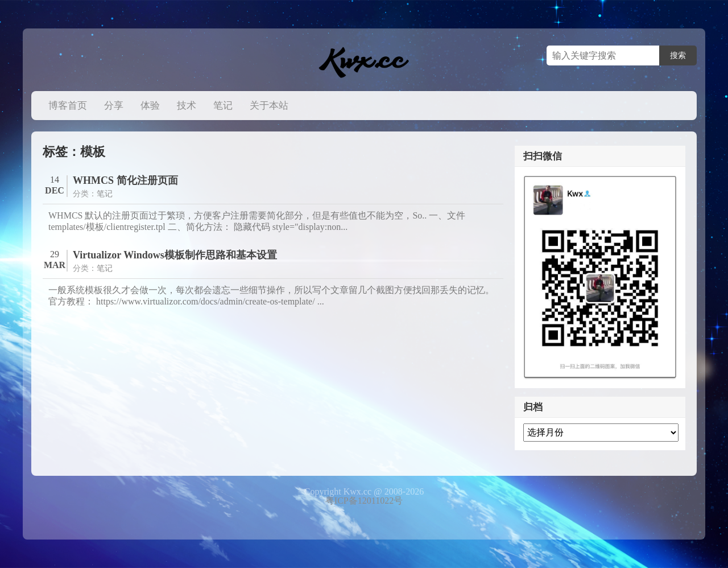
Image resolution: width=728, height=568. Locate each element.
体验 (150, 106)
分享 (114, 106)
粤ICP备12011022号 (364, 501)
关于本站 (269, 106)
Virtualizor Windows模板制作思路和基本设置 (175, 255)
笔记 (223, 106)
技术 (187, 106)
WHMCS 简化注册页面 (125, 180)
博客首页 (68, 106)
